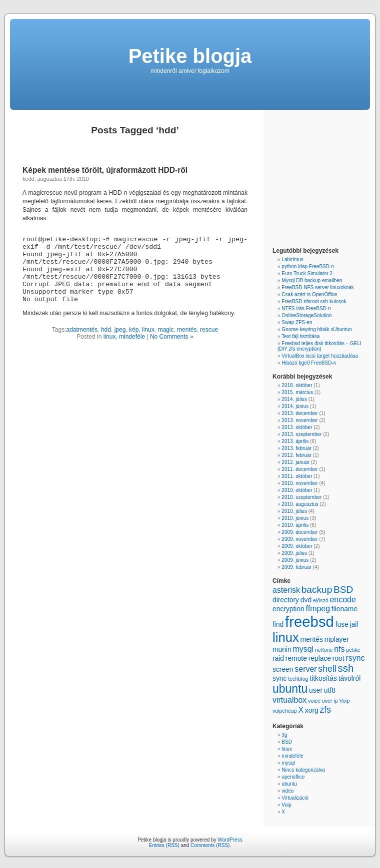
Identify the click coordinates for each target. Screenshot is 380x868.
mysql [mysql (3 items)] (303, 649)
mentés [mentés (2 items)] (311, 639)
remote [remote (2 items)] (296, 658)
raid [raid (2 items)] (278, 658)
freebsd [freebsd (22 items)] (309, 622)
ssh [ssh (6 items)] (346, 668)
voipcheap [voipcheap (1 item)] (285, 711)
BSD (287, 742)
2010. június (295, 518)
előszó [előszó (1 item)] (321, 600)
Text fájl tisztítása (300, 336)
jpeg (120, 330)
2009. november (299, 539)
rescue (209, 330)
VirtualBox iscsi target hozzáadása (320, 356)
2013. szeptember (301, 434)
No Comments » (172, 337)
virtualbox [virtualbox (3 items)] (289, 700)
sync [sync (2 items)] (279, 678)
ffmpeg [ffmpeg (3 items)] (318, 609)
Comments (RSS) (210, 845)
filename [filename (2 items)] (344, 609)
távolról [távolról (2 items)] (350, 678)
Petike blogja (190, 56)
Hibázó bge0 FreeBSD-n (309, 363)
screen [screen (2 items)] (283, 669)
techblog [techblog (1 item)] (298, 679)
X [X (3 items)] (301, 710)
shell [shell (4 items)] (327, 669)
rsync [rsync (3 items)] (355, 658)
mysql (288, 763)
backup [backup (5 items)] (317, 590)
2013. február (296, 448)
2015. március (297, 392)
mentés (187, 330)
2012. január (295, 462)
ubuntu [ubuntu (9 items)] (290, 689)
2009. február (296, 567)
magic (165, 330)
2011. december (299, 469)
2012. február (296, 455)
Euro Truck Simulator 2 (307, 273)
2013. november (299, 420)
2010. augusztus (300, 504)
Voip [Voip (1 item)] (345, 701)
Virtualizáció (295, 798)
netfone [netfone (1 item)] (324, 650)
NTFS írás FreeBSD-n (306, 308)
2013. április (295, 441)
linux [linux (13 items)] (286, 637)
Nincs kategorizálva (303, 770)
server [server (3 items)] (305, 669)
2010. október (297, 490)
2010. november (299, 483)
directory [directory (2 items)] (286, 600)
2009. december (299, 532)
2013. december (299, 413)
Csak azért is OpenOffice (309, 294)
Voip (286, 805)
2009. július (294, 553)
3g (284, 735)
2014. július (294, 399)
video (287, 791)
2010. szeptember (301, 497)
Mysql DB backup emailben (312, 280)
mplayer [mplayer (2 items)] (337, 639)
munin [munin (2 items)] (282, 649)
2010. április (295, 525)
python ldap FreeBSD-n (308, 266)
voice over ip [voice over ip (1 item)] (323, 701)
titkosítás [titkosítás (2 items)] (323, 678)
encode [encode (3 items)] (342, 600)
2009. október (297, 546)
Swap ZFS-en (297, 322)
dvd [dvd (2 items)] (306, 600)
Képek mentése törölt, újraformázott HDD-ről (105, 170)
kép (134, 330)
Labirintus (292, 259)
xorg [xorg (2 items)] (312, 710)
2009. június (295, 560)
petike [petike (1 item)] (353, 650)
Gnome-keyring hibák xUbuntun (317, 329)
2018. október (297, 385)
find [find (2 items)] (278, 624)
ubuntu (289, 784)
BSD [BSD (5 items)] (343, 590)
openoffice (293, 777)
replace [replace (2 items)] (320, 658)
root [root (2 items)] (338, 658)
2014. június (295, 406)
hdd (106, 330)
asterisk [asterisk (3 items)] (286, 590)
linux (148, 330)
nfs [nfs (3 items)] (339, 649)
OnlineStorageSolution (306, 315)
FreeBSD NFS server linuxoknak (318, 287)
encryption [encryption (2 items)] (288, 609)
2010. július (294, 511)
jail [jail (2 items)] (354, 624)
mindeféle (132, 337)
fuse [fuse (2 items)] (342, 624)
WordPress (230, 840)
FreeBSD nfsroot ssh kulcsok (314, 301)
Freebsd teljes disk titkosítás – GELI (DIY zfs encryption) (319, 346)
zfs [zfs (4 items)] (325, 710)
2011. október (297, 476)
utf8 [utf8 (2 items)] (330, 690)
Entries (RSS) (164, 845)
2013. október (297, 427)
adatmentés (82, 330)
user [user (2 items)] (316, 690)
